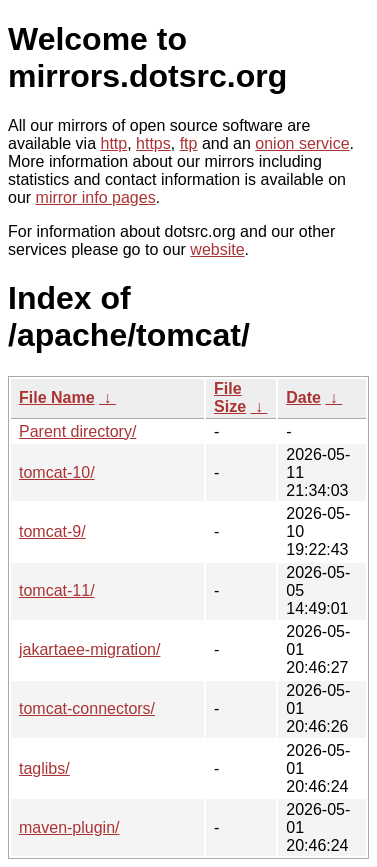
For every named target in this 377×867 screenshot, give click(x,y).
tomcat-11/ (57, 590)
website (217, 249)
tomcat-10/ (57, 472)
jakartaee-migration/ (89, 649)
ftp (189, 143)
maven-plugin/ (69, 827)
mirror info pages (96, 197)
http (114, 143)
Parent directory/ (77, 431)
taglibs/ (44, 768)
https (153, 143)
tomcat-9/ (52, 531)
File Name (57, 397)
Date (303, 397)
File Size (230, 397)
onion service (302, 143)
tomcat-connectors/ (87, 708)
